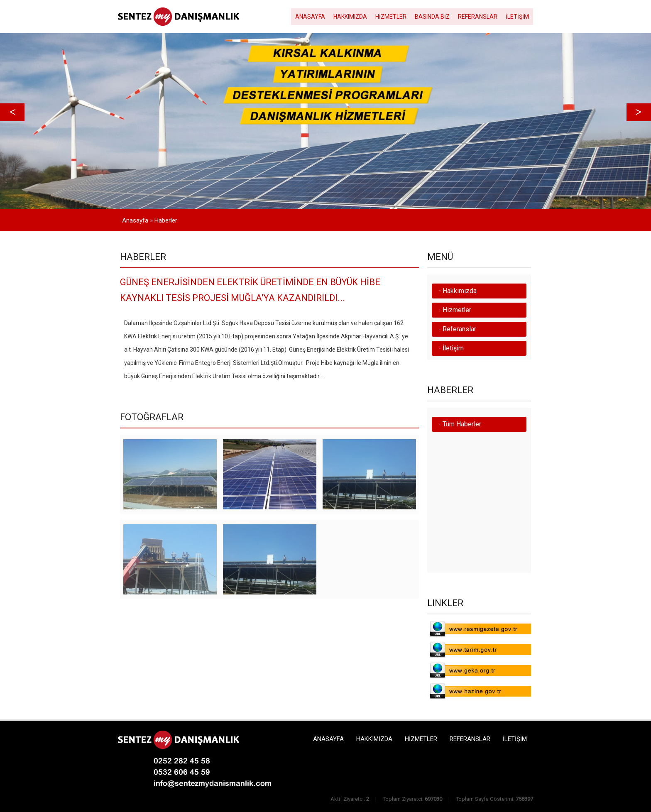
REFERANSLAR (478, 17)
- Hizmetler (455, 310)
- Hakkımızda (458, 291)
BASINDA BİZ (432, 17)
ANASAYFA (310, 17)
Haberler (166, 220)
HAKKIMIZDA (350, 17)
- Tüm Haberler (460, 424)
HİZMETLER (391, 17)
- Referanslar (457, 329)
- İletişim (451, 348)
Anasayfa (135, 220)
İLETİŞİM (517, 17)
